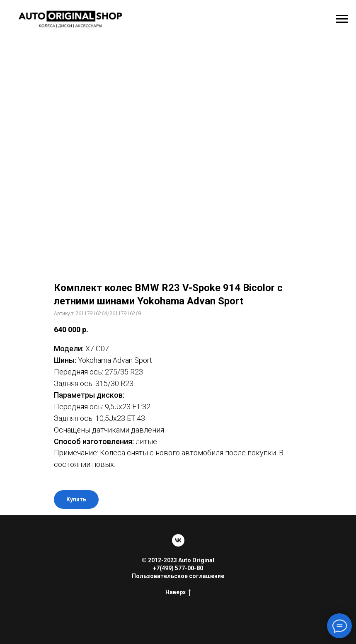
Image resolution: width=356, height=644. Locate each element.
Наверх (178, 593)
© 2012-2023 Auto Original (178, 560)
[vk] (178, 540)
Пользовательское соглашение (178, 576)
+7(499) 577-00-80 (178, 568)
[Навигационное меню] (342, 19)
